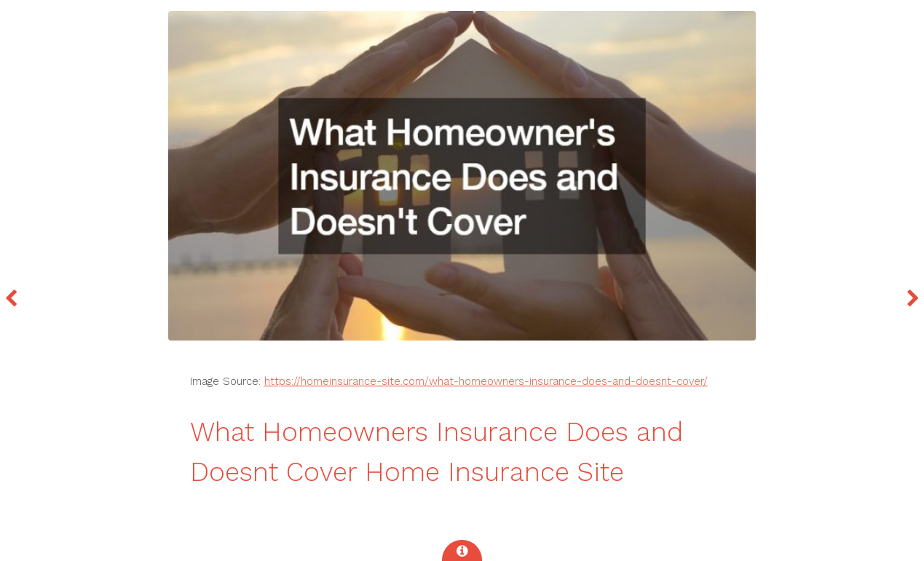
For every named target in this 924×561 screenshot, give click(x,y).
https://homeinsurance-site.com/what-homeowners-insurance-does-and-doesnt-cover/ (486, 381)
